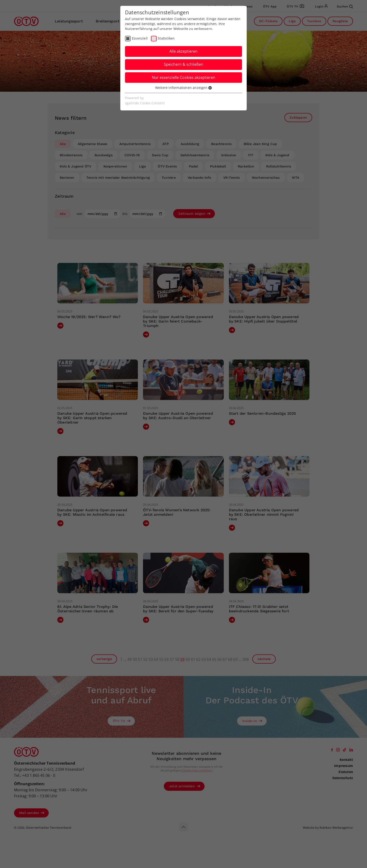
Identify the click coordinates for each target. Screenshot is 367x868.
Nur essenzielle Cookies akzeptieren (184, 77)
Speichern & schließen (183, 64)
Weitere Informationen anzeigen (183, 88)
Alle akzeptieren (183, 51)
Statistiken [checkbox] (166, 38)
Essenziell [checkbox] (140, 38)
